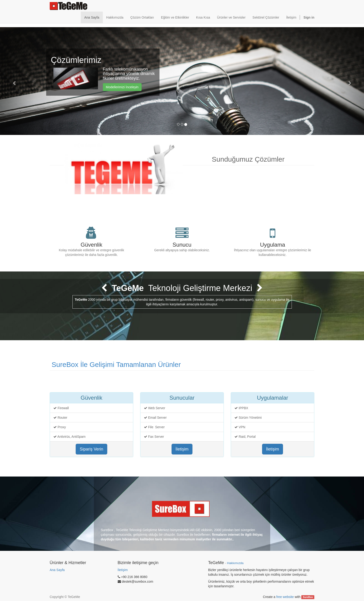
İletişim (182, 449)
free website (285, 597)
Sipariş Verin (91, 449)
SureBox (308, 597)
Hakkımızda (235, 563)
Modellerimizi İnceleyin (122, 87)
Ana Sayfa (57, 570)
